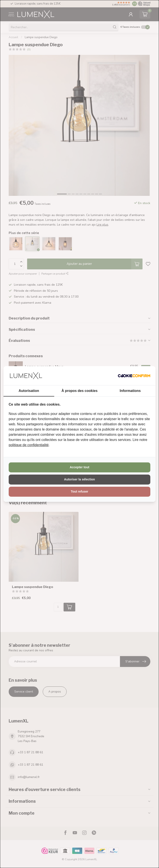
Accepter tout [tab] (79, 467)
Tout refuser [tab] (79, 491)
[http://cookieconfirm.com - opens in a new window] (134, 376)
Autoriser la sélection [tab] (79, 479)
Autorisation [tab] (29, 391)
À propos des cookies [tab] (79, 391)
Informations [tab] (130, 391)
